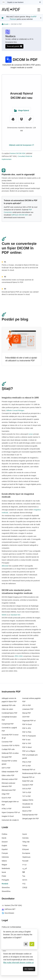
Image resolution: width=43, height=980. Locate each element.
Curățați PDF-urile (8, 749)
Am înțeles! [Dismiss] (29, 969)
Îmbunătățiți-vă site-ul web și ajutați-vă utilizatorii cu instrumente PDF (21, 359)
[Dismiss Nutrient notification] (40, 2)
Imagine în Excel (8, 816)
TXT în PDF (27, 796)
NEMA (4, 615)
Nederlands (6, 868)
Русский (25, 861)
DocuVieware (8, 913)
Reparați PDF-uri (28, 777)
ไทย (24, 876)
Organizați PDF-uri (29, 721)
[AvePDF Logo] (11, 9)
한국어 (25, 880)
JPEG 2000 (19, 656)
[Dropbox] (22, 119)
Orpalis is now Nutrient (15, 2)
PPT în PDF (27, 766)
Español (5, 849)
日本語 (25, 887)
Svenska (25, 838)
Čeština (4, 834)
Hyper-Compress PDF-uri (11, 812)
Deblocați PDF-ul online (10, 753)
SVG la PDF (27, 789)
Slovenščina (6, 891)
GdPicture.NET (9, 909)
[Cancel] (26, 944)
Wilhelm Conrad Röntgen (15, 410)
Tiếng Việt (26, 842)
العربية (25, 868)
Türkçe (25, 846)
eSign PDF (6, 794)
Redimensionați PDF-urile (32, 773)
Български (26, 853)
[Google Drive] (13, 119)
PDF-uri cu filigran (29, 751)
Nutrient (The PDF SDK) (12, 905)
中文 (24, 884)
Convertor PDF (7, 742)
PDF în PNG (27, 732)
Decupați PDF (7, 757)
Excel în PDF (6, 798)
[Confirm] (32, 944)
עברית (24, 865)
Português (5, 880)
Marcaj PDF (27, 713)
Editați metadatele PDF (10, 772)
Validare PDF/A (28, 800)
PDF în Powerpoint (29, 736)
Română (5, 884)
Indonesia (5, 857)
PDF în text (26, 740)
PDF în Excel (27, 724)
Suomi (25, 834)
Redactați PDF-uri (29, 770)
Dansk (4, 838)
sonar (31, 434)
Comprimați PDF (8, 724)
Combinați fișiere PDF (10, 713)
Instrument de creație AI (10, 820)
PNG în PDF (27, 762)
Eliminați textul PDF (9, 790)
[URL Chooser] (30, 119)
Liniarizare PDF (28, 709)
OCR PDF (26, 717)
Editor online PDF (8, 775)
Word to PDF (27, 811)
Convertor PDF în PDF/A (11, 746)
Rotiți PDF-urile (28, 781)
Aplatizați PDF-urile (9, 705)
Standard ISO (15, 615)
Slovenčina (6, 887)
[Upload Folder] (21, 110)
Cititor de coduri (7, 709)
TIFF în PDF (27, 792)
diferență (5, 566)
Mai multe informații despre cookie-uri (19, 963)
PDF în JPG (27, 728)
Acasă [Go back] (5, 24)
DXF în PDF (6, 768)
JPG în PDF (27, 705)
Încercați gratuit (14, 46)
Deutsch (5, 842)
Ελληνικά (26, 849)
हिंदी (24, 872)
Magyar (4, 865)
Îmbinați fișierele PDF (30, 815)
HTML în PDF (7, 809)
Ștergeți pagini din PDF (31, 819)
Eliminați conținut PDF (10, 779)
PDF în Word (27, 747)
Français (5, 853)
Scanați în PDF (28, 785)
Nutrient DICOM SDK (18, 153)
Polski (4, 876)
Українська (26, 857)
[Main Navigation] (39, 9)
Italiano (4, 861)
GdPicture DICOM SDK (20, 215)
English (4, 846)
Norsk (4, 872)
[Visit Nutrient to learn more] (4, 2)
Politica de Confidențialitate (11, 927)
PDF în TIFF (27, 743)
